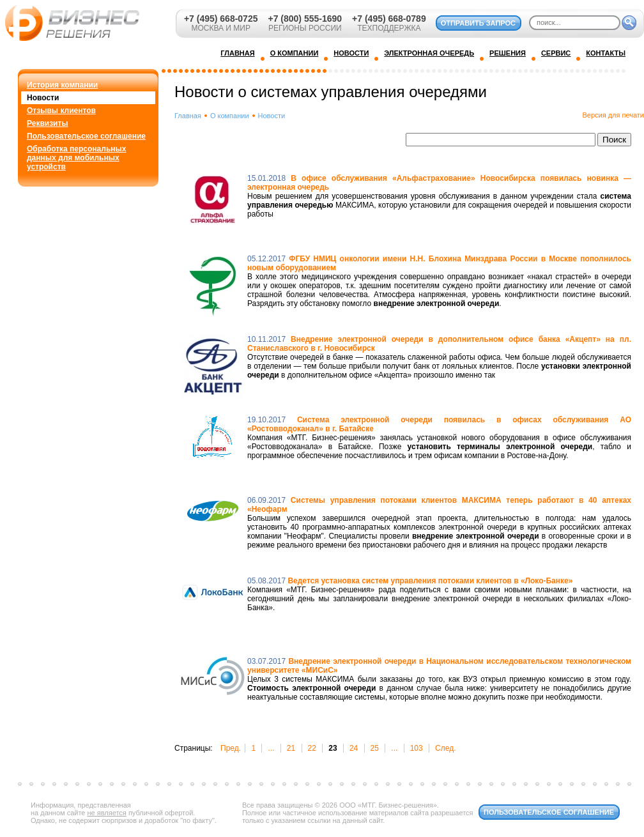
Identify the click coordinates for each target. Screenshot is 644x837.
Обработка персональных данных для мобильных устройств (76, 158)
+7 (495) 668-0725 (221, 19)
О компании (230, 116)
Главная (188, 116)
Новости (43, 98)
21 (291, 748)
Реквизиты (48, 123)
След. (445, 748)
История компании (62, 85)
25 (375, 748)
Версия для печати (613, 115)
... (271, 748)
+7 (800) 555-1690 (305, 19)
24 (354, 748)
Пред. (231, 748)
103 (417, 748)
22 (312, 748)
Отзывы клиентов (61, 111)
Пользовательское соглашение (86, 136)
